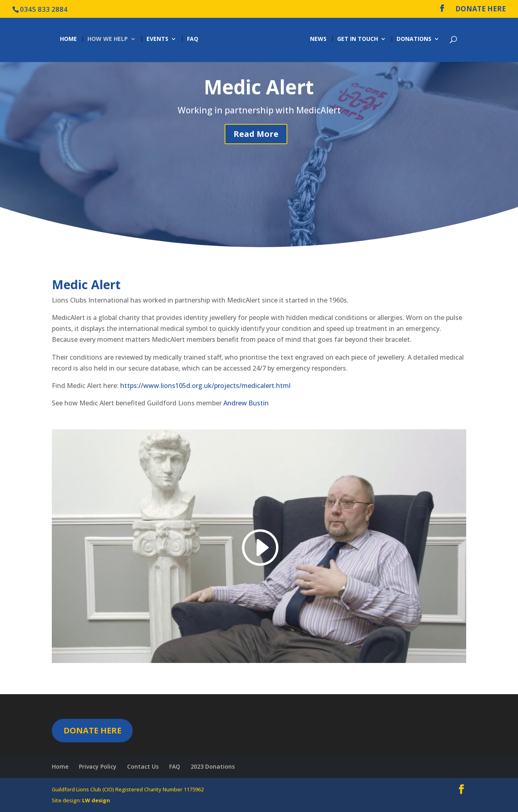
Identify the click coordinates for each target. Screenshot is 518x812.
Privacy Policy (98, 766)
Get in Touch (358, 39)
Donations (414, 39)
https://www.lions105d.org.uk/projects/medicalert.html (206, 386)
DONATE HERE (481, 9)
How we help (108, 39)
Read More (256, 134)
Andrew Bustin (245, 403)
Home (68, 39)
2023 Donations (213, 766)
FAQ (193, 39)
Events (157, 39)
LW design (96, 800)
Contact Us (143, 766)
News (318, 39)
